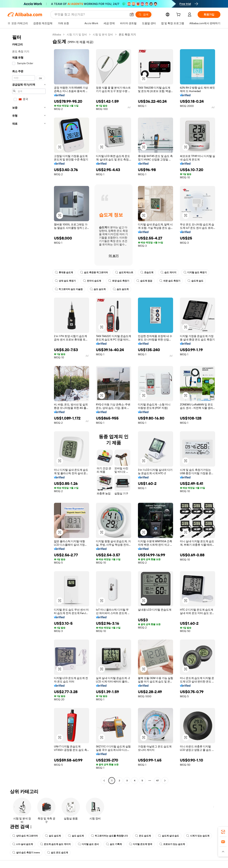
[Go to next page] (165, 781)
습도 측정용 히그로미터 (94, 272)
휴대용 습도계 (64, 272)
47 (157, 781)
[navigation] (29, 408)
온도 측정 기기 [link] (127, 34)
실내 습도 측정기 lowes (26, 853)
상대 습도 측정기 (65, 281)
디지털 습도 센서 (88, 844)
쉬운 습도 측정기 (170, 281)
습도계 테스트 (124, 272)
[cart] (179, 15)
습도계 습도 (195, 281)
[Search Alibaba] (90, 14)
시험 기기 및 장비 (77, 34)
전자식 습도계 (92, 281)
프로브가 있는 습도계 (172, 844)
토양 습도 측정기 (119, 281)
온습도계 (147, 272)
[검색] (143, 14)
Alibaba (57, 34)
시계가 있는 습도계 (198, 836)
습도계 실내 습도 (169, 836)
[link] (223, 832)
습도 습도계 (98, 289)
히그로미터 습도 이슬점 (69, 289)
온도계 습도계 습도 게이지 (55, 844)
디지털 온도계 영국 (141, 844)
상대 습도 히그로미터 (25, 836)
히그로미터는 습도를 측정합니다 (109, 836)
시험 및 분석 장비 (103, 34)
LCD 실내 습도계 (23, 844)
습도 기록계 (114, 844)
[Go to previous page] (104, 781)
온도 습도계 (143, 836)
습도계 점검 (144, 281)
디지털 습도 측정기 (195, 272)
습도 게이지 (168, 272)
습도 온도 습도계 (58, 853)
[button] (132, 14)
